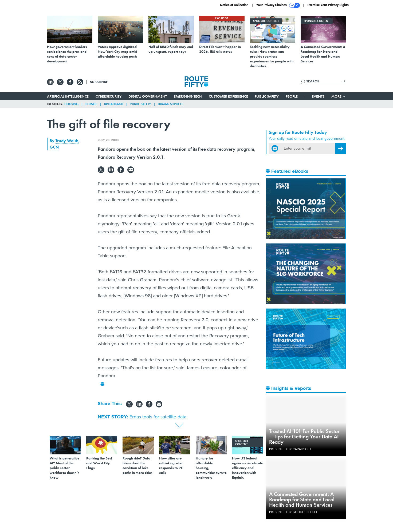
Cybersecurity (109, 96)
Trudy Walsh (67, 141)
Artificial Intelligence (68, 96)
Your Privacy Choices (278, 5)
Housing (71, 104)
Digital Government (148, 96)
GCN (54, 147)
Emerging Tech (188, 96)
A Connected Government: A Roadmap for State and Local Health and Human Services (302, 499)
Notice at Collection (234, 5)
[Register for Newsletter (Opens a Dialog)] (341, 149)
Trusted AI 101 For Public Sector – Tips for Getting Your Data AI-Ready (305, 437)
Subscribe (99, 82)
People (292, 96)
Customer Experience (228, 96)
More (339, 96)
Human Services (170, 104)
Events (318, 96)
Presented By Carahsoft (290, 449)
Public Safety (267, 96)
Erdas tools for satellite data (158, 417)
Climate (91, 104)
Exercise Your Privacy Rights (328, 5)
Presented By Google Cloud (293, 512)
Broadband (114, 104)
